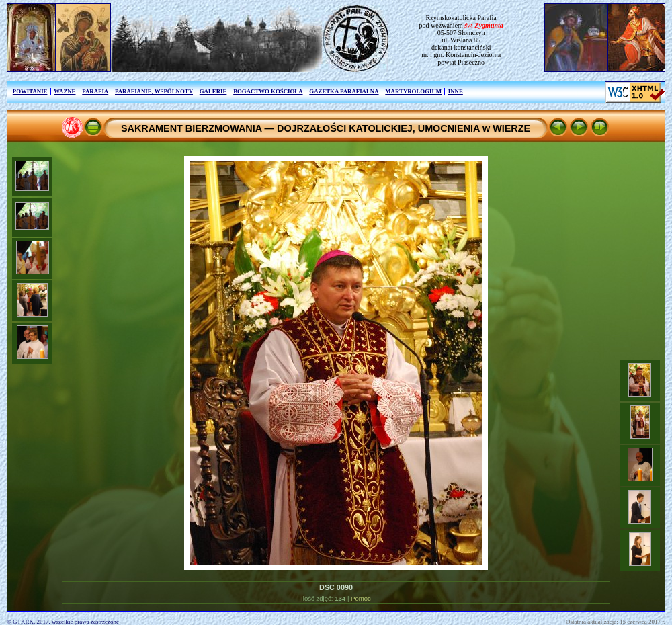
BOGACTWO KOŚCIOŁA (268, 91)
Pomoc (361, 598)
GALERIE (213, 91)
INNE (456, 91)
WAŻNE (65, 91)
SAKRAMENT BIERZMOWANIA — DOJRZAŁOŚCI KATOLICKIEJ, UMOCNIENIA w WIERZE (326, 128)
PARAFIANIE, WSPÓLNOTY (154, 91)
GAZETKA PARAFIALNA (344, 91)
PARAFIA (95, 91)
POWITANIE (30, 91)
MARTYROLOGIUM (413, 91)
